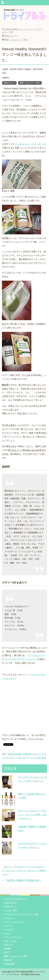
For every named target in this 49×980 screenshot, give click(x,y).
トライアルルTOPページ (16, 899)
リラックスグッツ (13, 937)
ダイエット (10, 918)
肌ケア (7, 952)
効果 (44, 758)
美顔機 (7, 948)
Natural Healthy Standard (20, 754)
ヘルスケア (10, 929)
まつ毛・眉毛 (11, 910)
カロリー (37, 754)
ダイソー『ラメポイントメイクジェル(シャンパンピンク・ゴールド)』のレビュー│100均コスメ (24, 871)
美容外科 (8, 960)
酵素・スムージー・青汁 (30, 83)
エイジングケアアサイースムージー (21, 659)
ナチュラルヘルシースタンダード (29, 144)
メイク (7, 933)
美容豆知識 (10, 964)
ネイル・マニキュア (14, 922)
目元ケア (8, 945)
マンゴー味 (36, 758)
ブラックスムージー (36, 655)
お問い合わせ (11, 903)
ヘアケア (8, 926)
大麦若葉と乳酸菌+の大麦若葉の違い (23, 880)
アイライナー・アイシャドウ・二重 (21, 914)
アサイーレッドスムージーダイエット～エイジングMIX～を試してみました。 (32, 815)
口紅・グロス (11, 941)
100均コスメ (10, 907)
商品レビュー (9, 83)
